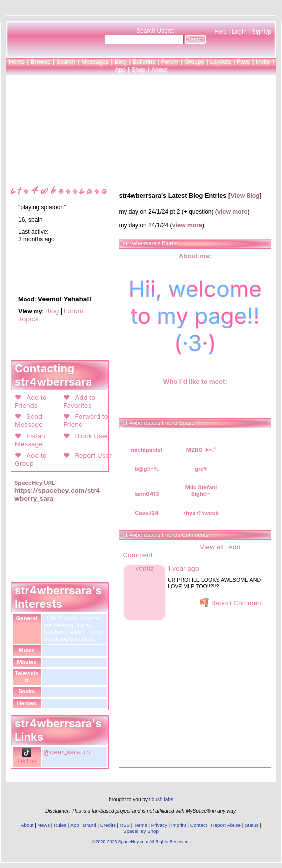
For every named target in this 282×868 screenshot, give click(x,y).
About (159, 70)
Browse (41, 62)
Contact (199, 825)
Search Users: (155, 31)
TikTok (27, 757)
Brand (90, 825)
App (120, 70)
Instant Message (31, 440)
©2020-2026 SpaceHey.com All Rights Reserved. (141, 842)
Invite (263, 62)
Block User (90, 436)
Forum (170, 62)
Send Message (29, 420)
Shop (138, 70)
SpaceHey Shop (141, 831)
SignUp (262, 32)
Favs (243, 62)
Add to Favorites (79, 401)
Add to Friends (31, 401)
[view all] (258, 423)
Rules (60, 825)
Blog (121, 62)
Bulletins (144, 62)
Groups (194, 62)
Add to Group (31, 459)
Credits (108, 825)
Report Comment (232, 603)
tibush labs (161, 800)
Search (196, 39)
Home (17, 62)
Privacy (159, 825)
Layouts (220, 62)
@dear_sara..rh (67, 752)
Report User (91, 455)
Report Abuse (226, 825)
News (44, 825)
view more (233, 211)
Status (252, 825)
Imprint (179, 825)
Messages (95, 62)
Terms (140, 825)
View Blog (245, 195)
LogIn (239, 32)
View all (212, 547)
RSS (125, 825)
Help (221, 32)
